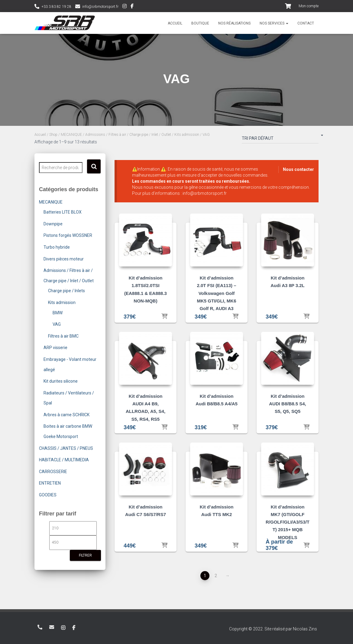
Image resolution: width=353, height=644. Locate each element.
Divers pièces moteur (64, 259)
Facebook (132, 7)
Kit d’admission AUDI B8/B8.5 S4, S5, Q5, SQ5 (288, 404)
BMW (58, 313)
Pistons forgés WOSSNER (68, 235)
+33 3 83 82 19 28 (56, 7)
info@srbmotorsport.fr (100, 7)
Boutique (200, 23)
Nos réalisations (234, 23)
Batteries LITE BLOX (63, 212)
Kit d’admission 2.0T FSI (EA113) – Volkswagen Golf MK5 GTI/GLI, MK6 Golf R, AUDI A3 (216, 293)
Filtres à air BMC (63, 336)
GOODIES (48, 495)
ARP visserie (55, 348)
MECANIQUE (71, 135)
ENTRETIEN (50, 483)
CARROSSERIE (53, 472)
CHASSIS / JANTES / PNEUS (66, 448)
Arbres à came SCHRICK (66, 415)
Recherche (94, 167)
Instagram (125, 7)
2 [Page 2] (216, 576)
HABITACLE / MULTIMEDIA (64, 460)
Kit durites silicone (61, 381)
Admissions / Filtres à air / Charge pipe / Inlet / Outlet (128, 135)
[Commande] (280, 139)
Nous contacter (298, 169)
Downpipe (53, 224)
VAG (57, 324)
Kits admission (187, 135)
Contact (306, 23)
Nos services (274, 23)
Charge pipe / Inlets (66, 291)
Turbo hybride (57, 247)
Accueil (175, 23)
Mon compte (309, 6)
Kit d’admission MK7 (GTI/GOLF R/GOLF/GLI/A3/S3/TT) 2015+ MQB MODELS (288, 522)
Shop (53, 135)
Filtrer (85, 555)
